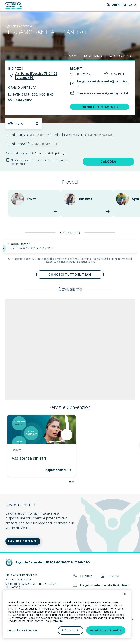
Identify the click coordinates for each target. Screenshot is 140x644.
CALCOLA (108, 162)
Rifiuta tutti (71, 630)
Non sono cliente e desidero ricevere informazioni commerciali (40, 162)
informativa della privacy (48, 153)
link (93, 262)
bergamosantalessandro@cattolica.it (103, 83)
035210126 (85, 74)
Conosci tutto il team (70, 274)
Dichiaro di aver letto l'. (35, 153)
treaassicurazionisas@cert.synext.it (103, 93)
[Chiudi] (125, 594)
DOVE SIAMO (93, 56)
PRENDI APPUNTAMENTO (100, 107)
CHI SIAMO (71, 56)
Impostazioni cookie (23, 630)
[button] (70, 482)
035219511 (118, 74)
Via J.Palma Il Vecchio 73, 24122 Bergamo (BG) (36, 76)
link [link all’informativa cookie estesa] (61, 621)
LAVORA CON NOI (120, 56)
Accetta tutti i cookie (106, 630)
